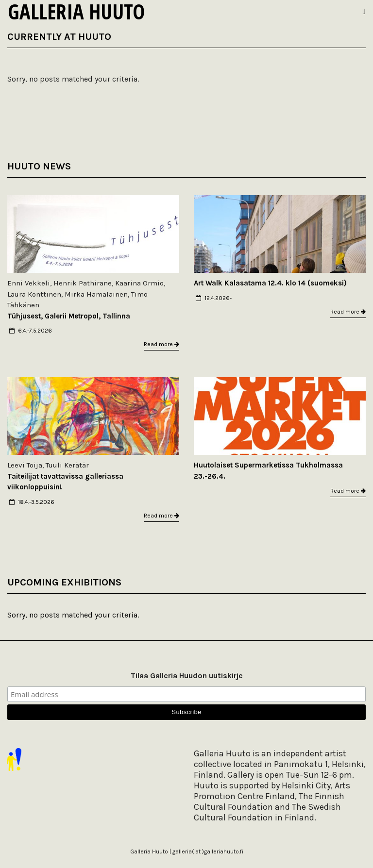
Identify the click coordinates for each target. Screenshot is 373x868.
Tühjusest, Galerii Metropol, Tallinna (69, 316)
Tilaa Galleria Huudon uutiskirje (187, 676)
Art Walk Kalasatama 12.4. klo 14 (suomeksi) (270, 283)
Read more (161, 344)
